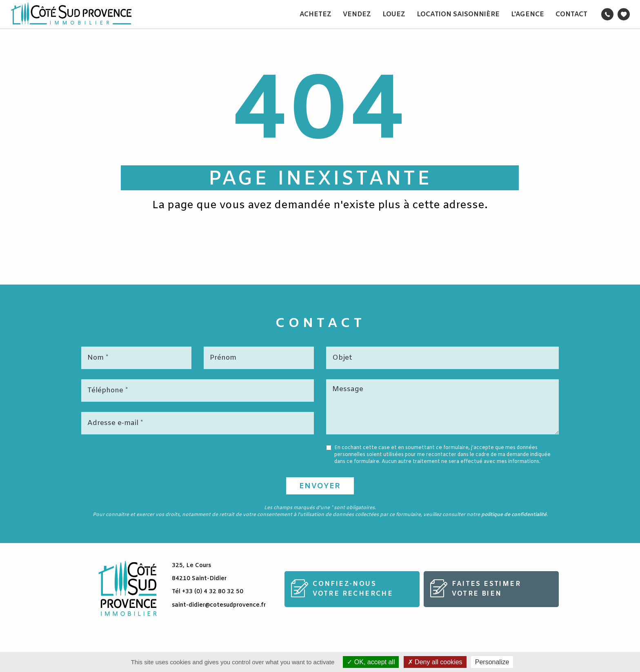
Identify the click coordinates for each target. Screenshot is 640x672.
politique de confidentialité (514, 515)
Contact (571, 14)
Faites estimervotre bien (486, 589)
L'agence (528, 14)
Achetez (316, 14)
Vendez (357, 14)
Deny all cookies (435, 662)
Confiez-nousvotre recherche (353, 589)
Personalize (492, 662)
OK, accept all (371, 662)
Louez (394, 14)
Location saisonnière (458, 14)
